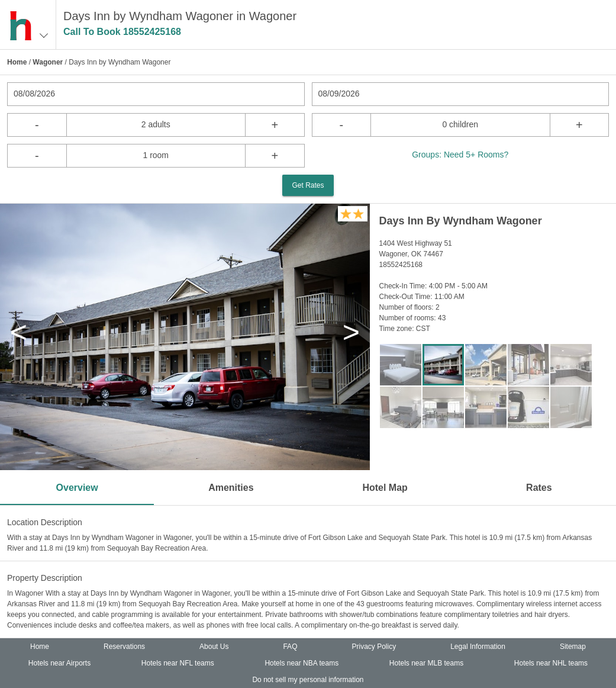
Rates (539, 488)
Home (17, 62)
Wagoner (48, 62)
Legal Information (478, 647)
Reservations (124, 647)
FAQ (290, 647)
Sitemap (573, 647)
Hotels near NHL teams (551, 663)
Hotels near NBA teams (301, 663)
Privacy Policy (374, 647)
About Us (214, 647)
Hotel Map (385, 488)
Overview (77, 488)
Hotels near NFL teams (178, 663)
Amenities (231, 488)
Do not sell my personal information (308, 680)
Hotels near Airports (59, 663)
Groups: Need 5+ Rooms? (460, 155)
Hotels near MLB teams (426, 663)
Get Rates (308, 185)
